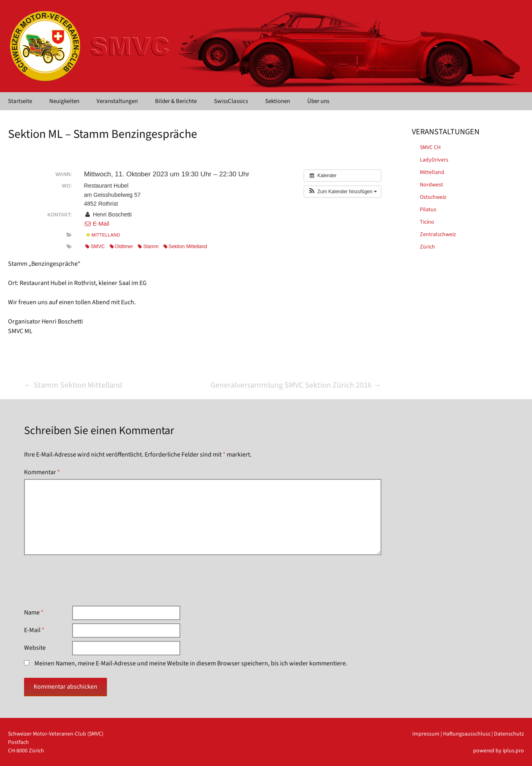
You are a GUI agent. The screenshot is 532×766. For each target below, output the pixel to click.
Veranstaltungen (117, 101)
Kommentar (42, 472)
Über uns (318, 101)
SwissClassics (231, 101)
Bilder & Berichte (176, 101)
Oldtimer (122, 247)
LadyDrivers (434, 160)
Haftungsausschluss (467, 734)
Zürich (427, 247)
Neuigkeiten (64, 101)
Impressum (426, 734)
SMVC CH (430, 148)
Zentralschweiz (438, 234)
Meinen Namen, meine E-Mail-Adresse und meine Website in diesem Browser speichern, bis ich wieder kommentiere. (191, 663)
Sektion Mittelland (185, 247)
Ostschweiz (433, 197)
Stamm (148, 247)
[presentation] (85, 580)
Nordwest (431, 185)
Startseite (20, 101)
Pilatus (428, 210)
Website (35, 648)
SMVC (95, 247)
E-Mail (96, 224)
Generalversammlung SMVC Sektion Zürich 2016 (296, 385)
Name (34, 612)
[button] (343, 192)
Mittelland (103, 235)
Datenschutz (509, 734)
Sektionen (278, 101)
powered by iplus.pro (499, 751)
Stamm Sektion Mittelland (73, 385)
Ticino (427, 222)
